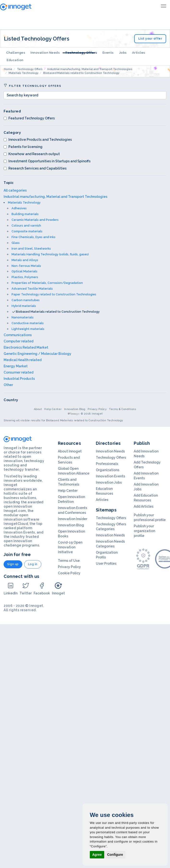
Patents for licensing (23, 147)
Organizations (108, 470)
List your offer (150, 39)
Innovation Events (110, 476)
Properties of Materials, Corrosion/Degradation (47, 283)
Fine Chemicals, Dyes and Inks (33, 237)
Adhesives (19, 208)
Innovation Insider (73, 519)
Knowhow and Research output (32, 154)
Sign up (13, 564)
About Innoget (70, 451)
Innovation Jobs (109, 482)
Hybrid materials (24, 306)
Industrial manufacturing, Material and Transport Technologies (55, 197)
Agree (97, 855)
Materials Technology (24, 202)
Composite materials (27, 231)
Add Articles (144, 506)
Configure (115, 855)
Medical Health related (23, 360)
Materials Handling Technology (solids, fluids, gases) (50, 254)
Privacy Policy (97, 409)
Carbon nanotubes (26, 300)
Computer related (18, 341)
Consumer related (18, 372)
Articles (139, 53)
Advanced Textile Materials (32, 289)
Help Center (53, 409)
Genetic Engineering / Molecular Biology (37, 354)
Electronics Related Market (26, 347)
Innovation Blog (75, 409)
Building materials (25, 214)
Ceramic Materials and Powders (35, 220)
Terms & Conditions (123, 409)
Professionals (107, 464)
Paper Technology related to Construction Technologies (54, 294)
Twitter (26, 589)
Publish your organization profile (144, 531)
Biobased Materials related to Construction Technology (58, 312)
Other (8, 385)
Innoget (58, 589)
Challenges (16, 53)
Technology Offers (81, 53)
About (38, 409)
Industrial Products (19, 379)
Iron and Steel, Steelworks (31, 249)
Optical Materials (24, 271)
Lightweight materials (28, 329)
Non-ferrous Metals (26, 266)
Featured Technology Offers (29, 118)
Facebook (42, 589)
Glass (16, 243)
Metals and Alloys (25, 260)
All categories (15, 190)
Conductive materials (28, 323)
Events (108, 53)
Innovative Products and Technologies (38, 140)
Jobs (123, 53)
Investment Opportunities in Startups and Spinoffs (47, 161)
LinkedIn (11, 589)
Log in (33, 564)
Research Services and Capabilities (35, 168)
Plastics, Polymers (25, 277)
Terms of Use (69, 561)
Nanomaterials (23, 317)
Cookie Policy (69, 573)
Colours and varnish (26, 226)
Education (15, 60)
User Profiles (106, 563)
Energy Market (16, 366)
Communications (18, 335)
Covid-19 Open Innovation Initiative (70, 547)
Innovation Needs (45, 53)
